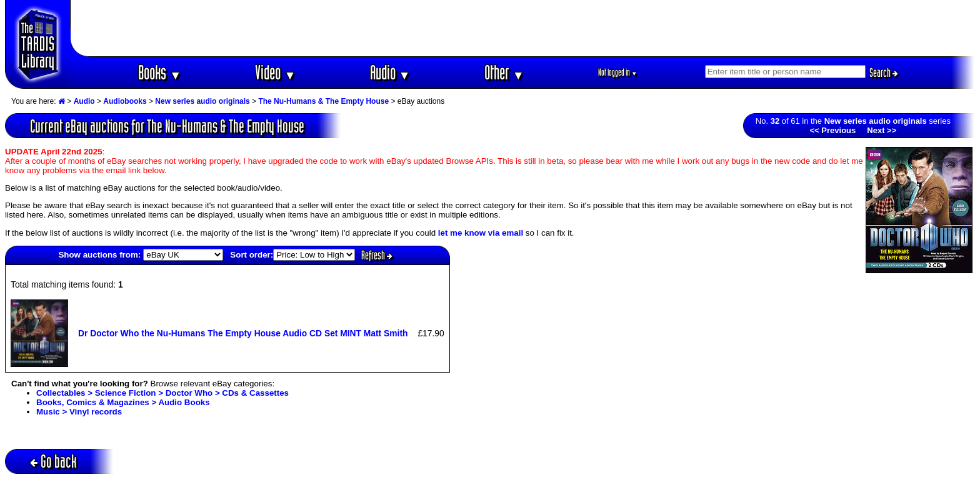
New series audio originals (202, 101)
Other (504, 72)
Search (884, 73)
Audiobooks (125, 101)
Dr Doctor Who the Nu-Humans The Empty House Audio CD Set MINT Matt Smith (243, 333)
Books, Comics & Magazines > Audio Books (123, 402)
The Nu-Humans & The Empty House (323, 101)
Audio (390, 72)
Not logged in (618, 72)
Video (275, 72)
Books (160, 72)
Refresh (377, 255)
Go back (53, 461)
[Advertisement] (523, 28)
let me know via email (481, 233)
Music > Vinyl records (79, 412)
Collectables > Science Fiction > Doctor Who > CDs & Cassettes (162, 393)
